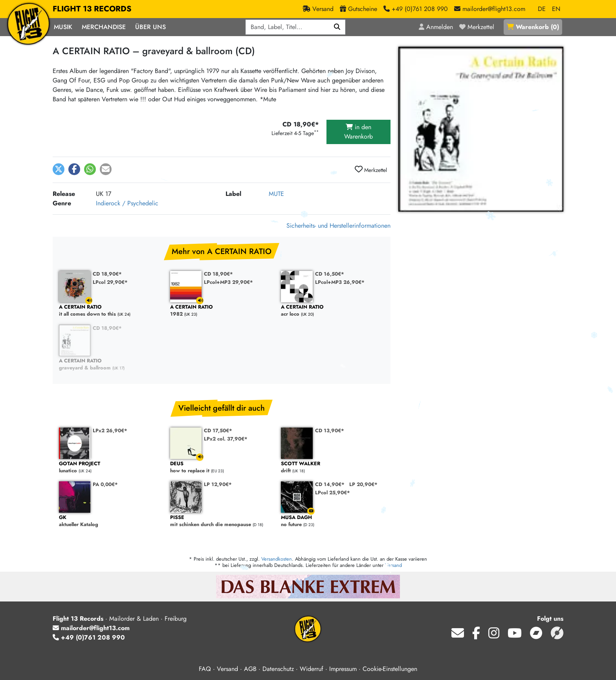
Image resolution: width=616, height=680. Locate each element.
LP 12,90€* (218, 484)
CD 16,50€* (330, 274)
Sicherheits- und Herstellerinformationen (338, 226)
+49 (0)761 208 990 (89, 637)
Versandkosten (277, 559)
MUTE (276, 194)
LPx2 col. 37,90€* (226, 439)
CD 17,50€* (218, 430)
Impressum (343, 669)
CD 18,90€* (107, 274)
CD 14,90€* (330, 484)
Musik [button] (63, 27)
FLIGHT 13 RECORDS (92, 9)
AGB (250, 669)
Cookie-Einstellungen (390, 669)
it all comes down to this (111, 311)
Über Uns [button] (150, 27)
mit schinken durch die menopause (222, 521)
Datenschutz (278, 669)
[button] (59, 169)
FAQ (205, 669)
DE (542, 9)
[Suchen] (337, 27)
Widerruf (312, 669)
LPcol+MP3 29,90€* (228, 282)
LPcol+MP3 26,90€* (340, 282)
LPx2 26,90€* (110, 430)
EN (556, 9)
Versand (393, 565)
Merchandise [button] (104, 27)
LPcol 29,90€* (110, 282)
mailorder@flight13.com (91, 628)
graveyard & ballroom (111, 365)
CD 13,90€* (330, 430)
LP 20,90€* (363, 484)
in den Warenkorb (358, 132)
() (533, 27)
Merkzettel (371, 170)
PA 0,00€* (105, 484)
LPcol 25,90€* (333, 493)
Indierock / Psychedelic (127, 203)
